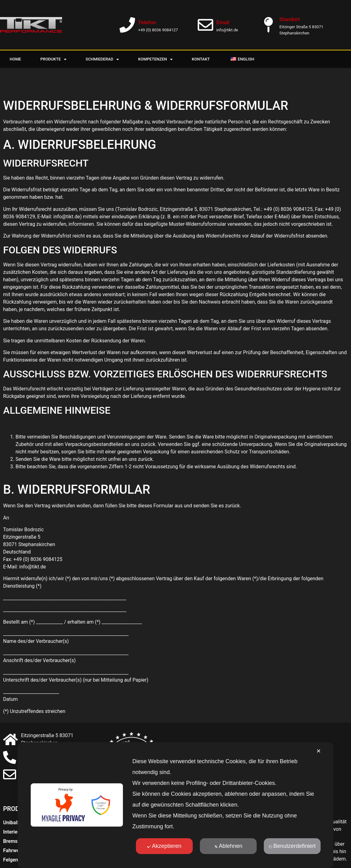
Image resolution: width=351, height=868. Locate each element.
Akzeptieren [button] (164, 846)
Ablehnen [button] (228, 846)
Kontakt (201, 59)
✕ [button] (319, 751)
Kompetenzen (155, 59)
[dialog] (176, 805)
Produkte (53, 59)
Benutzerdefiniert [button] (292, 846)
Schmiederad (102, 59)
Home (15, 59)
